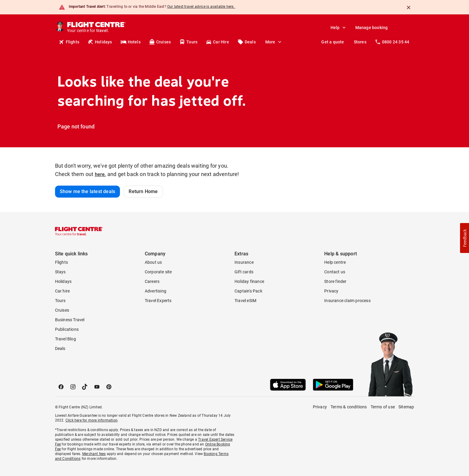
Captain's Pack (248, 291)
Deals (247, 42)
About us (153, 262)
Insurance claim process (347, 301)
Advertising (156, 291)
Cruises (160, 42)
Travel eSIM (245, 301)
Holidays (100, 42)
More (274, 42)
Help (339, 28)
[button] (465, 238)
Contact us (335, 272)
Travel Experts (158, 301)
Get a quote (333, 42)
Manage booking (372, 28)
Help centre (335, 262)
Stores (360, 42)
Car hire (63, 291)
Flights (69, 42)
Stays (60, 272)
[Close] (409, 7)
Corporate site (158, 272)
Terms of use (383, 407)
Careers (152, 281)
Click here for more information (92, 420)
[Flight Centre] (96, 28)
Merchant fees (94, 454)
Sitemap (406, 407)
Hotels (131, 42)
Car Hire (217, 42)
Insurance (244, 262)
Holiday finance (249, 281)
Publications (67, 329)
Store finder (335, 281)
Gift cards (244, 272)
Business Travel (70, 320)
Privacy (331, 291)
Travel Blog (66, 339)
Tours (188, 42)
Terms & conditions (349, 407)
